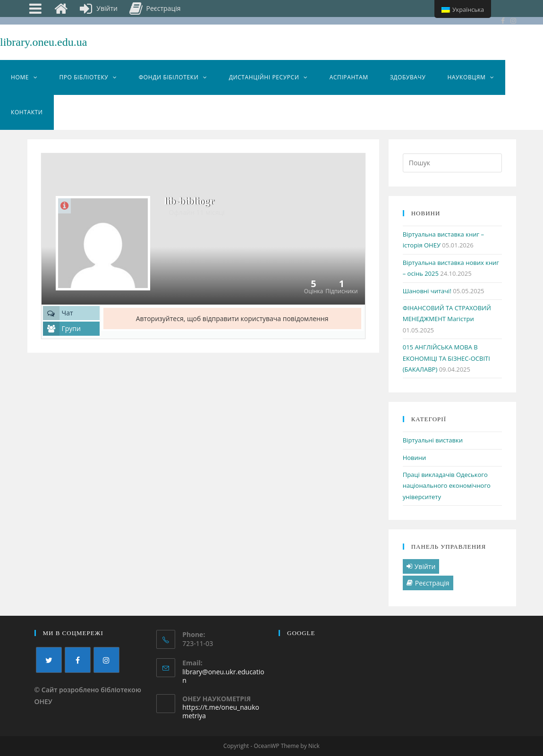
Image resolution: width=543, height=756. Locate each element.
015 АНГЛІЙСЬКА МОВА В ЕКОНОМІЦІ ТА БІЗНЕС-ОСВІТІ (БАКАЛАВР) (446, 358)
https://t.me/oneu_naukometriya (221, 711)
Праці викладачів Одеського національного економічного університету (447, 486)
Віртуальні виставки (433, 440)
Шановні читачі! (427, 291)
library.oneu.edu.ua (43, 42)
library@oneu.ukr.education (223, 676)
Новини (415, 458)
